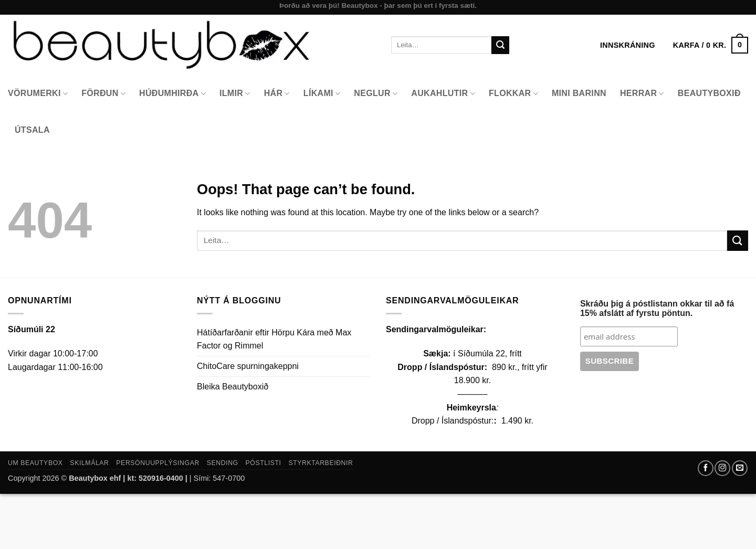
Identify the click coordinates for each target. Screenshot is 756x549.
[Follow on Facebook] (706, 468)
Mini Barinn (579, 93)
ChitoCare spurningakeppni (248, 366)
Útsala (32, 130)
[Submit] (500, 45)
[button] (711, 45)
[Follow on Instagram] (722, 468)
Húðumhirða (172, 94)
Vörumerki (38, 94)
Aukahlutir (443, 94)
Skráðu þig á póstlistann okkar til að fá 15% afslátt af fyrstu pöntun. (657, 308)
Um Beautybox (35, 463)
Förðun (103, 94)
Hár (277, 94)
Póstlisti (264, 463)
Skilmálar (89, 463)
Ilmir (235, 94)
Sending (223, 463)
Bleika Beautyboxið (233, 387)
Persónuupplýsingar (158, 463)
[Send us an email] (740, 468)
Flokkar (513, 94)
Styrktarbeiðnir (321, 463)
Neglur (376, 94)
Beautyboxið (709, 93)
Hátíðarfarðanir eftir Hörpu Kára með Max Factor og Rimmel (274, 339)
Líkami (322, 94)
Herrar (642, 94)
